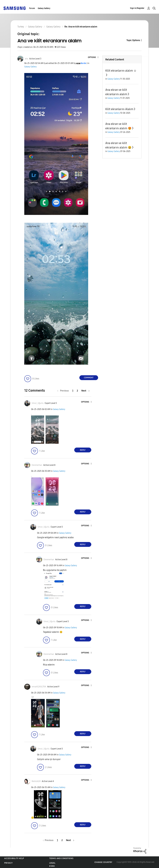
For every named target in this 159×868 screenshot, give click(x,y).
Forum (32, 8)
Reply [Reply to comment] (83, 450)
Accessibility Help (14, 858)
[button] (93, 57)
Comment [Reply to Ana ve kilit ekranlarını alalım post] (89, 378)
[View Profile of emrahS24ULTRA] (39, 687)
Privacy (8, 863)
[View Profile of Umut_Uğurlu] (38, 403)
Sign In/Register (137, 8)
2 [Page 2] (77, 391)
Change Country (103, 862)
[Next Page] (85, 391)
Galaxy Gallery (44, 8)
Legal (52, 863)
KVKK (52, 866)
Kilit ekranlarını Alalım (119, 109)
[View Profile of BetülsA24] (36, 781)
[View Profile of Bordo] (83, 63)
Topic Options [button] (133, 40)
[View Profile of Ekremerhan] (37, 465)
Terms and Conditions (61, 858)
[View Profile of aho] (26, 59)
